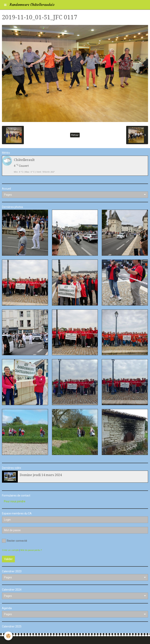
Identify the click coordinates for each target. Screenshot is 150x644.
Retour (75, 135)
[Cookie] (8, 636)
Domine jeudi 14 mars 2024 (41, 475)
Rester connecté (15, 541)
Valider (8, 559)
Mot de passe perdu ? (31, 550)
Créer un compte (10, 550)
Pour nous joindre (15, 501)
